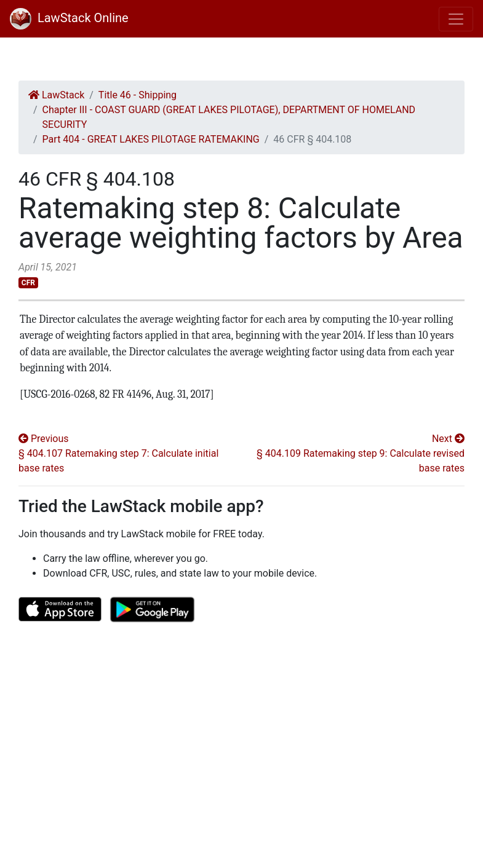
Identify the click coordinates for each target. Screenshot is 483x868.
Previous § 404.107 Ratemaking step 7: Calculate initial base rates (118, 453)
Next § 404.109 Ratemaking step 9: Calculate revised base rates (361, 453)
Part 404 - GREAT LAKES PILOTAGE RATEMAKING (151, 139)
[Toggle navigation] (456, 19)
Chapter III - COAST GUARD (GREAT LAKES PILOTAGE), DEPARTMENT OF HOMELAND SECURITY (229, 117)
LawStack (56, 95)
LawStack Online (69, 18)
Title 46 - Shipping (138, 95)
